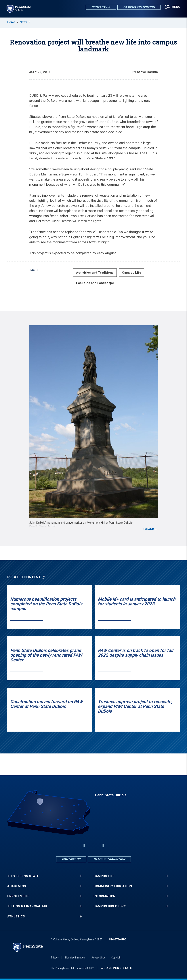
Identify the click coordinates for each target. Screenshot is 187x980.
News (23, 22)
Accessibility (98, 958)
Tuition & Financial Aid (27, 906)
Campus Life (132, 272)
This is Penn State (23, 876)
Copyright (116, 958)
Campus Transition (139, 7)
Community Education (113, 886)
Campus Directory (110, 906)
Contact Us (101, 7)
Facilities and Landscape (95, 283)
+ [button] (81, 876)
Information (105, 896)
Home (11, 22)
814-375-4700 (118, 939)
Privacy (55, 958)
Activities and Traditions (95, 272)
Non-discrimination (75, 958)
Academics (17, 886)
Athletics (16, 916)
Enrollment (18, 896)
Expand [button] (148, 529)
